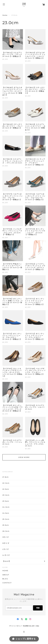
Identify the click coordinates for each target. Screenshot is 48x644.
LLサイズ (6, 555)
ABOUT (6, 575)
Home (5, 15)
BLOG (5, 579)
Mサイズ (6, 543)
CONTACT (7, 583)
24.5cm (6, 513)
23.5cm (6, 501)
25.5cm (6, 525)
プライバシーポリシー (16, 626)
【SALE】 (7, 561)
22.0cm (6, 483)
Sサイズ (6, 537)
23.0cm (6, 495)
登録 (38, 608)
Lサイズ (6, 549)
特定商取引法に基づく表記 (31, 626)
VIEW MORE (24, 457)
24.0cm (6, 507)
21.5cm (6, 477)
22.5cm (6, 489)
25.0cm (6, 519)
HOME (5, 571)
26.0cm (6, 531)
